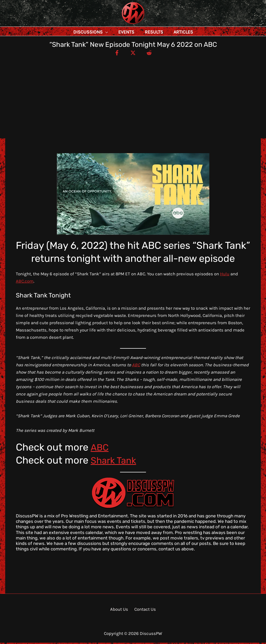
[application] (117, 32)
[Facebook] (115, 54)
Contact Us (144, 610)
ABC (136, 366)
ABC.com (25, 282)
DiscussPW (123, 25)
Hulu (225, 275)
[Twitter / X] (133, 54)
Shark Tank (116, 461)
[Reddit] (151, 54)
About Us (120, 610)
